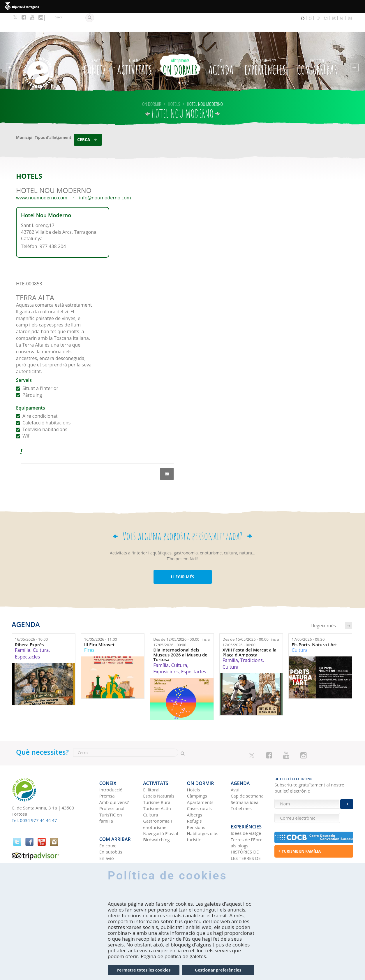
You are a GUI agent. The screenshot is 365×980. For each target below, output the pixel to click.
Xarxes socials (245, 842)
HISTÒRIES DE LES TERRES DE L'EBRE (246, 829)
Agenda (221, 46)
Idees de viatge (246, 804)
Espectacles (27, 638)
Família (23, 631)
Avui (235, 766)
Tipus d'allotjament (53, 118)
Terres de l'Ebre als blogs (247, 813)
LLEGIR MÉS (182, 558)
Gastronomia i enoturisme (157, 800)
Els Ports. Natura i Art (314, 625)
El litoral (151, 766)
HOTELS (174, 85)
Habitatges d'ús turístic (203, 813)
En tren (107, 835)
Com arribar (317, 46)
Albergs (195, 791)
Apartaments (200, 778)
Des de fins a (181, 623)
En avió (107, 829)
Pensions (196, 803)
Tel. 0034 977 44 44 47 (34, 801)
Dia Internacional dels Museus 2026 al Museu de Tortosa (180, 636)
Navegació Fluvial (161, 809)
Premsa (107, 772)
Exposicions (166, 653)
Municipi (24, 118)
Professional (112, 784)
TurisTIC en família (111, 794)
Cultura (41, 631)
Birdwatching (156, 816)
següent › (349, 606)
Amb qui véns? (114, 778)
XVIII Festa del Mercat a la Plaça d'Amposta (249, 633)
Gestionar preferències (218, 970)
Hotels (194, 766)
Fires (89, 631)
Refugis (194, 797)
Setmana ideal (245, 778)
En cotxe (108, 816)
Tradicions (252, 641)
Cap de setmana (247, 772)
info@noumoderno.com (105, 179)
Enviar (347, 799)
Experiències (265, 46)
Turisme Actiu (157, 784)
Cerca (84, 120)
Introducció (111, 766)
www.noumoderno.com (42, 179)
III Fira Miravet (99, 625)
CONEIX (95, 46)
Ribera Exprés (29, 625)
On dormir (180, 46)
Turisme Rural (157, 778)
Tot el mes (241, 784)
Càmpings (197, 772)
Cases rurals (199, 784)
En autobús (111, 823)
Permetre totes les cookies (143, 970)
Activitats (134, 46)
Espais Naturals (159, 772)
